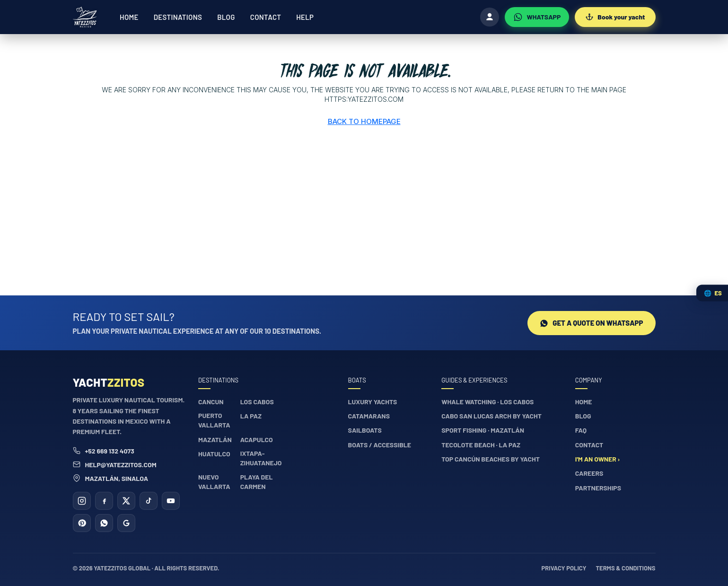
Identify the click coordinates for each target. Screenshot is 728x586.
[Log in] (490, 17)
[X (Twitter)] (126, 501)
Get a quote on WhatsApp (591, 323)
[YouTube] (171, 501)
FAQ (581, 430)
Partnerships (598, 488)
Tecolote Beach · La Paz (481, 445)
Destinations (178, 17)
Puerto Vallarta (214, 420)
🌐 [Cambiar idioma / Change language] (713, 293)
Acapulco (257, 439)
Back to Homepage (364, 121)
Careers (589, 473)
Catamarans (369, 416)
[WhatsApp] (537, 17)
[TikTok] (149, 501)
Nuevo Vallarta (214, 482)
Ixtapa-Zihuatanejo (261, 458)
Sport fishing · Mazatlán (483, 430)
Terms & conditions (625, 568)
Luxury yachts (373, 402)
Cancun (211, 402)
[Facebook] (104, 501)
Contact (266, 17)
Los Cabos (257, 402)
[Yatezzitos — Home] (85, 17)
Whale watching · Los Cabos (487, 402)
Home (129, 17)
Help (305, 17)
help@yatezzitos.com (115, 465)
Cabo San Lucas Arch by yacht (491, 416)
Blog (226, 17)
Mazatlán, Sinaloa (111, 478)
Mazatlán (215, 439)
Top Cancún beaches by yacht (491, 459)
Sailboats (365, 430)
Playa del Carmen (257, 482)
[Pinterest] (82, 523)
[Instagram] (82, 501)
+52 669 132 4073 (104, 451)
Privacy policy (564, 568)
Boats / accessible (380, 445)
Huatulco (214, 454)
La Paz (251, 416)
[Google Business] (126, 523)
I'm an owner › (598, 459)
